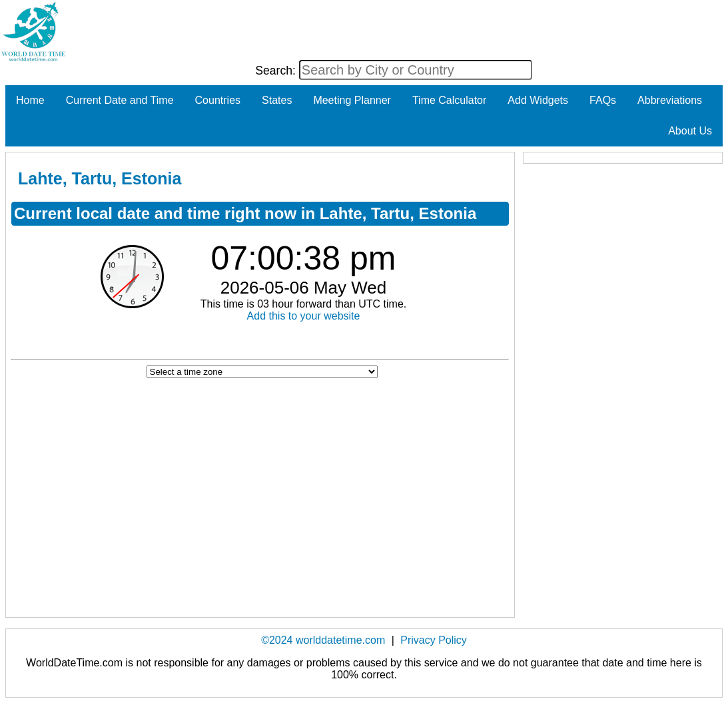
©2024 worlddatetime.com (323, 640)
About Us (690, 131)
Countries (218, 100)
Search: (277, 71)
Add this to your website (304, 316)
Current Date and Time (120, 100)
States (277, 100)
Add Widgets (538, 100)
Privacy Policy (434, 640)
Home (30, 100)
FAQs (603, 100)
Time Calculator (449, 100)
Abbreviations (670, 100)
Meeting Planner (352, 100)
